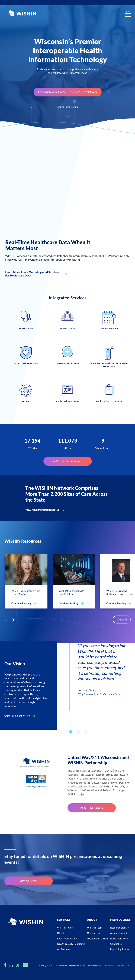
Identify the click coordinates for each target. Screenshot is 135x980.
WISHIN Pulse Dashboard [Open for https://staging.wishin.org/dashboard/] (68, 461)
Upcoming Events (120, 949)
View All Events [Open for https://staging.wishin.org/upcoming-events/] (29, 881)
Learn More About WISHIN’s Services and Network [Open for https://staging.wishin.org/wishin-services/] (68, 92)
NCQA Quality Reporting (71, 944)
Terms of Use (123, 965)
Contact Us (116, 944)
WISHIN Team (95, 928)
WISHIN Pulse (65, 928)
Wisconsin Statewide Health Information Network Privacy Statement (85, 965)
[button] (13, 620)
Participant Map (119, 938)
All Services (63, 949)
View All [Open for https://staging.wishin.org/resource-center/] (122, 619)
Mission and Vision (97, 938)
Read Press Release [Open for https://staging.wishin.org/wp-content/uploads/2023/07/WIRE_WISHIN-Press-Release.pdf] (92, 808)
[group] (98, 669)
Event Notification (67, 938)
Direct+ (61, 933)
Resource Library (120, 928)
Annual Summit (119, 933)
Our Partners (94, 933)
